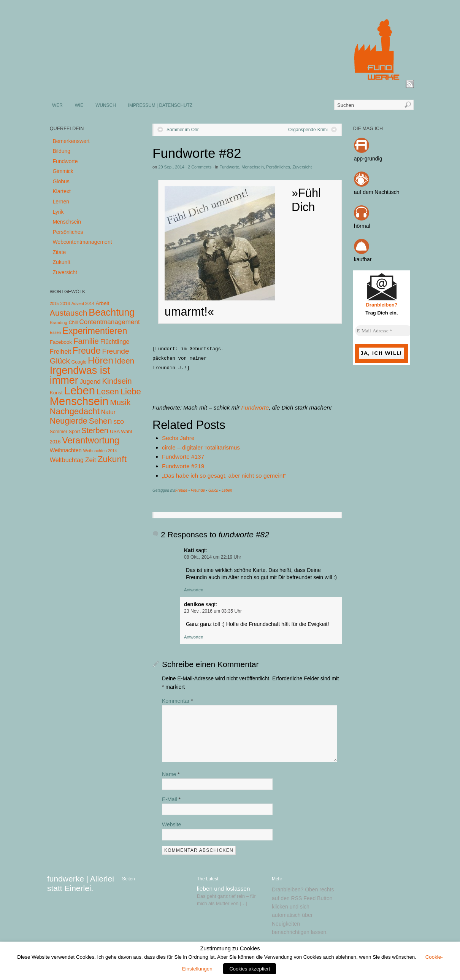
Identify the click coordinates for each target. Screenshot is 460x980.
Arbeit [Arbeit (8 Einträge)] (103, 303)
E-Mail (171, 799)
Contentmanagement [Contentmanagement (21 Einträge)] (109, 322)
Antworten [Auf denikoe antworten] (194, 637)
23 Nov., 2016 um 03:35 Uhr (213, 611)
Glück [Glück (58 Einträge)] (60, 361)
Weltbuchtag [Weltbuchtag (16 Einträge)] (67, 460)
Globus (61, 181)
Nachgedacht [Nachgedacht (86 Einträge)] (75, 411)
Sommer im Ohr (183, 130)
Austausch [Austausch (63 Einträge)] (69, 313)
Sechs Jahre (178, 438)
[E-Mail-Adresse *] (384, 331)
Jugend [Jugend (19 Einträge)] (90, 382)
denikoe (194, 604)
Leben (227, 490)
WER (57, 105)
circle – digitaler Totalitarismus (201, 447)
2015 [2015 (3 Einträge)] (54, 303)
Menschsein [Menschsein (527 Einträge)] (79, 401)
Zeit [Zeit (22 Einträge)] (91, 460)
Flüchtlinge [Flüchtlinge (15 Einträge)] (115, 342)
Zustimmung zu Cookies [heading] (230, 948)
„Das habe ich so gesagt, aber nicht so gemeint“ (224, 476)
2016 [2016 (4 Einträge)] (65, 303)
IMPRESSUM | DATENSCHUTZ (160, 105)
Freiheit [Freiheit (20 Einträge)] (60, 352)
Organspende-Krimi (308, 130)
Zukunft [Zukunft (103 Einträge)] (112, 459)
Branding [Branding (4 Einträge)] (59, 322)
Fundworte (229, 167)
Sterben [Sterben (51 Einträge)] (95, 430)
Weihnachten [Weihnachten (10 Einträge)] (66, 450)
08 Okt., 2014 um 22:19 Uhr (213, 557)
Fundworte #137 (183, 457)
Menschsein (253, 167)
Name (171, 774)
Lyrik (58, 212)
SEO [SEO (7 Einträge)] (119, 422)
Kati (189, 550)
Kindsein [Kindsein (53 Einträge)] (117, 381)
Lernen (61, 202)
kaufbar (363, 259)
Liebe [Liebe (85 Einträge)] (131, 392)
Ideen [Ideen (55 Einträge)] (125, 361)
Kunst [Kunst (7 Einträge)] (56, 393)
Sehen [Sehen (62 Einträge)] (101, 421)
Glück (213, 490)
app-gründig (368, 159)
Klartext (61, 191)
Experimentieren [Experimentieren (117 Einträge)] (95, 331)
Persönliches (278, 167)
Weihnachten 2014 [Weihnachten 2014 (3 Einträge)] (100, 451)
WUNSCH (106, 105)
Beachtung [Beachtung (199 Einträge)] (112, 312)
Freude (181, 490)
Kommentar (178, 701)
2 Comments (200, 167)
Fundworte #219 (183, 466)
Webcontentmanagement (82, 242)
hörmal (362, 226)
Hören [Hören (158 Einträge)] (101, 360)
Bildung (61, 151)
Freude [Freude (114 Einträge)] (87, 351)
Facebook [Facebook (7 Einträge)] (61, 342)
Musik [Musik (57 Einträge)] (120, 402)
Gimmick (63, 171)
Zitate (59, 252)
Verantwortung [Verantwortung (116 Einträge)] (91, 440)
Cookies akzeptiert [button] (250, 969)
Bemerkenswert (71, 141)
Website (171, 824)
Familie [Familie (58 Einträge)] (86, 341)
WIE (79, 105)
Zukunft (61, 262)
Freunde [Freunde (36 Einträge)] (116, 351)
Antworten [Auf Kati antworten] (194, 590)
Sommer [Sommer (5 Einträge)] (59, 432)
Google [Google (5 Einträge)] (79, 362)
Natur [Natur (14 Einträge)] (108, 412)
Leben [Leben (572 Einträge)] (80, 390)
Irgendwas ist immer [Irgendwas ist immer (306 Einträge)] (80, 375)
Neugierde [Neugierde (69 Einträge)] (69, 421)
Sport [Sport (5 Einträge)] (74, 432)
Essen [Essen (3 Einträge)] (56, 332)
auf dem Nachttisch (377, 192)
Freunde (198, 490)
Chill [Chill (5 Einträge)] (73, 322)
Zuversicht (302, 167)
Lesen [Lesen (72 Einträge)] (108, 392)
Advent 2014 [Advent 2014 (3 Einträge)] (83, 303)
